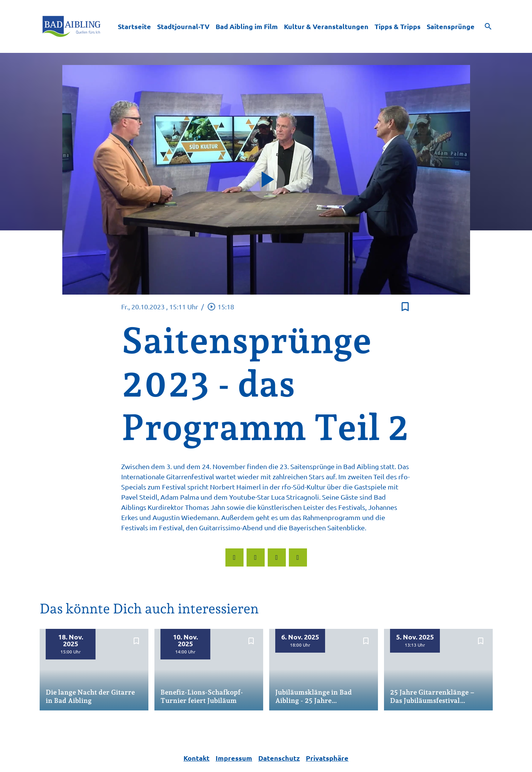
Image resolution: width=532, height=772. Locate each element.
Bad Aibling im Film (247, 26)
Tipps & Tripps (398, 26)
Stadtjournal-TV (183, 26)
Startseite (134, 26)
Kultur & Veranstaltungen (326, 26)
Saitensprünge (451, 26)
